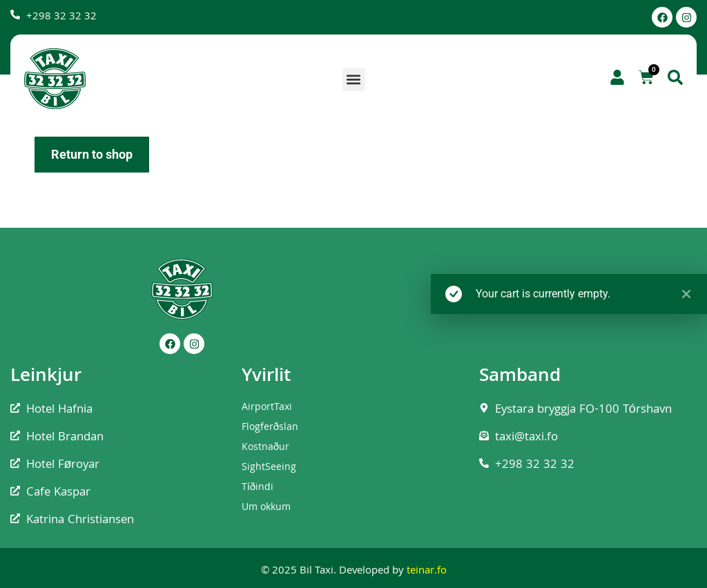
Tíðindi (258, 488)
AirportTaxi (267, 408)
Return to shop (92, 154)
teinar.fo (427, 571)
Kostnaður (265, 448)
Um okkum (266, 508)
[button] (354, 80)
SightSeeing (269, 468)
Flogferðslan (270, 428)
